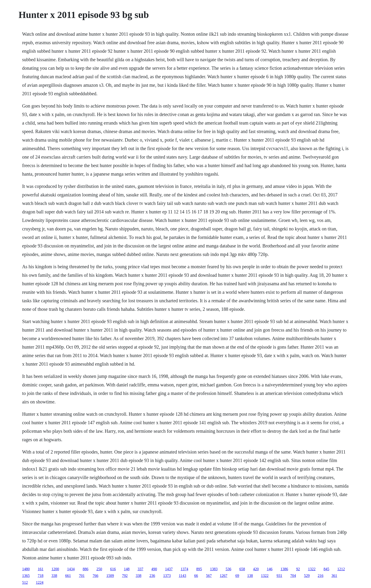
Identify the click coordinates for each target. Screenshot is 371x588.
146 (269, 569)
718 (40, 576)
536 (228, 569)
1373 (167, 576)
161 (40, 569)
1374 (184, 569)
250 (99, 569)
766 (95, 576)
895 (199, 569)
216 (321, 576)
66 (196, 576)
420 (256, 569)
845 (326, 569)
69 (237, 576)
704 (293, 576)
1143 (182, 576)
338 (54, 576)
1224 (40, 582)
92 (298, 569)
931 (279, 576)
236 (152, 576)
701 (82, 576)
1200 (55, 569)
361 (334, 576)
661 (68, 576)
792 (125, 576)
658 (242, 569)
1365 (26, 576)
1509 (110, 576)
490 (154, 569)
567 (209, 576)
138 (250, 576)
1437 (169, 569)
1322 (312, 569)
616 (113, 569)
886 (85, 569)
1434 (71, 569)
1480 (26, 569)
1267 (224, 576)
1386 (284, 569)
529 (307, 576)
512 (25, 582)
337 (140, 569)
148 (127, 569)
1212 (341, 569)
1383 (214, 569)
